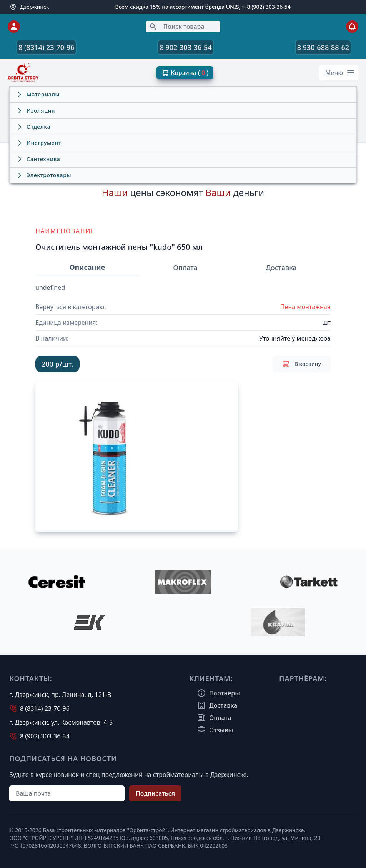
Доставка (281, 268)
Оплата (185, 268)
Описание (87, 267)
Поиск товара (177, 27)
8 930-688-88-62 (323, 47)
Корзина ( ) (185, 73)
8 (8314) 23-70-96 (46, 47)
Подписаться (155, 793)
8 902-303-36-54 (185, 47)
